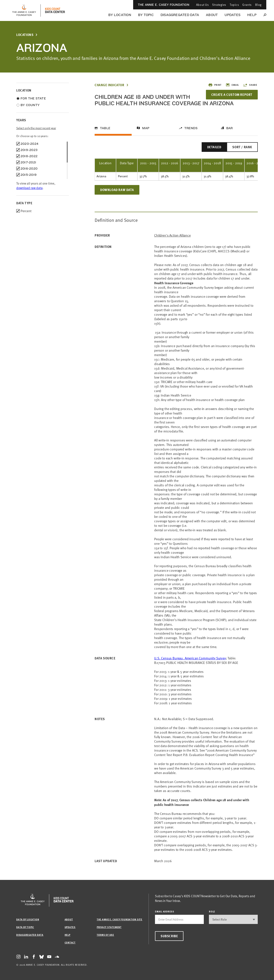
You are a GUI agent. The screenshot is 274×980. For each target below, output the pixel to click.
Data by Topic (25, 927)
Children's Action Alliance (172, 235)
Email (232, 85)
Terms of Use (105, 935)
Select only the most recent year (36, 128)
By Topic (146, 15)
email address (165, 911)
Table (105, 128)
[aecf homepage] (24, 10)
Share (250, 85)
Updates (232, 15)
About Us (202, 5)
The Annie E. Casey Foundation (164, 5)
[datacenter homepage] (55, 10)
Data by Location (28, 919)
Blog (258, 5)
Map (146, 128)
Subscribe (169, 936)
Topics (234, 5)
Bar (230, 128)
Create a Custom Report (232, 95)
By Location (120, 15)
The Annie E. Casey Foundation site (120, 919)
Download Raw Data (117, 190)
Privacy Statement (109, 927)
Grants (247, 5)
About (212, 15)
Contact (70, 942)
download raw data (29, 188)
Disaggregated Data (180, 15)
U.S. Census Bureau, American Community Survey (190, 658)
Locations (25, 35)
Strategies (219, 5)
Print (215, 85)
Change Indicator (109, 85)
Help (252, 15)
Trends (191, 128)
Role (212, 911)
